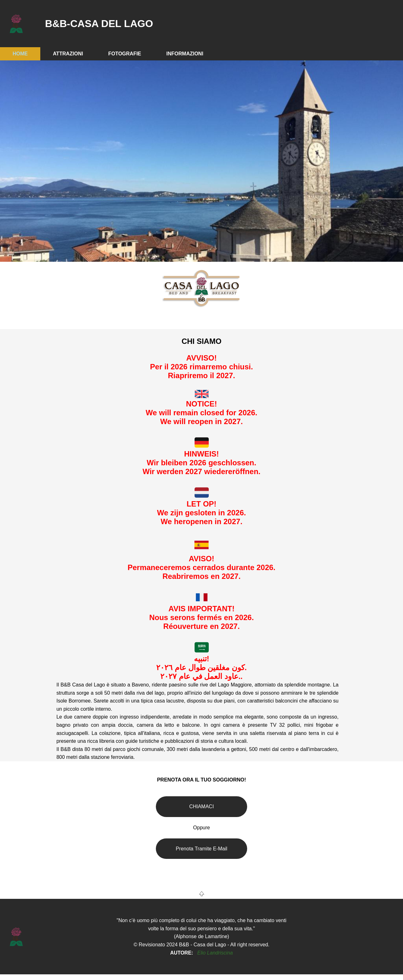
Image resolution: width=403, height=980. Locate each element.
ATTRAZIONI (68, 54)
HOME (20, 54)
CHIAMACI (201, 806)
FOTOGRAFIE (125, 54)
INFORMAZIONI (185, 54)
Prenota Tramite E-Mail (201, 849)
